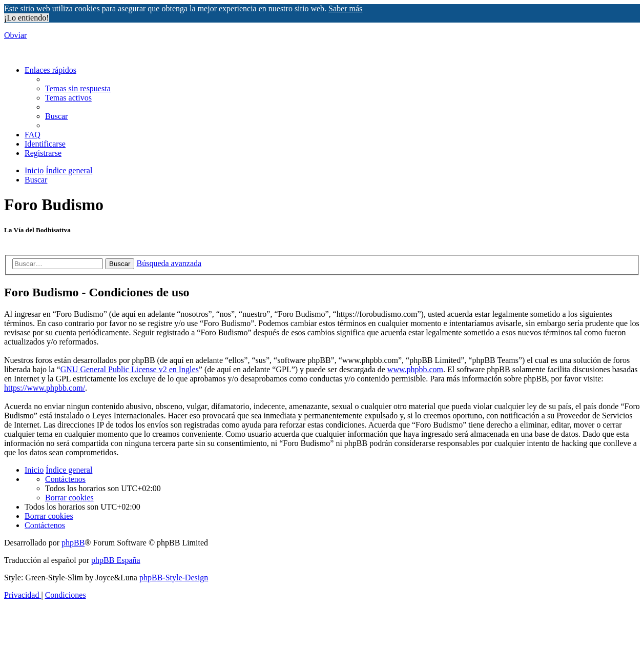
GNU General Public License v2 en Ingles (130, 369)
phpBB (73, 543)
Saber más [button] (345, 8)
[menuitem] (78, 88)
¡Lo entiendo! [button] (27, 18)
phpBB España (116, 560)
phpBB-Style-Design (174, 578)
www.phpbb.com (415, 369)
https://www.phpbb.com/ (45, 388)
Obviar (15, 35)
